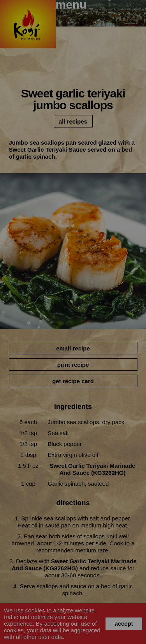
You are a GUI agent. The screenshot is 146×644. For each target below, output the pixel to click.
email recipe (73, 348)
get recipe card (73, 381)
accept (124, 624)
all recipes (73, 121)
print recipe (73, 365)
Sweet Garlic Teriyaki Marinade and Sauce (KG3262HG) (93, 469)
